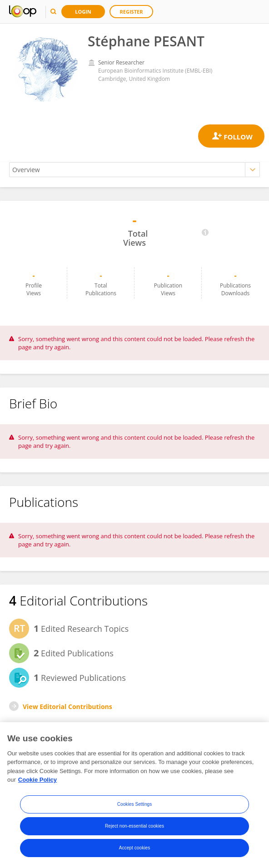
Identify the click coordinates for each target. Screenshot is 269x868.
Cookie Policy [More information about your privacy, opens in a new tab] (37, 780)
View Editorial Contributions (67, 707)
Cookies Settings (135, 805)
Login (83, 12)
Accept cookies (135, 848)
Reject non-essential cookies (134, 826)
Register (132, 12)
